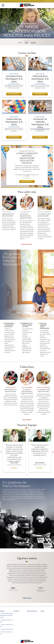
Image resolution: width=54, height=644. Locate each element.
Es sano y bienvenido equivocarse (26, 216)
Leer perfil (14, 468)
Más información (13, 94)
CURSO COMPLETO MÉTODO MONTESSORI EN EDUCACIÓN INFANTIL (6, 615)
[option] (14, 451)
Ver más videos (26, 420)
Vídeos (42, 611)
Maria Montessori (32, 611)
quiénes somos (27, 598)
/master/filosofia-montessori (7, 629)
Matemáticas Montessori (8, 215)
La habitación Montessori (44, 215)
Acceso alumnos (48, 1)
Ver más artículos (26, 244)
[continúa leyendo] (8, 500)
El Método (16, 611)
